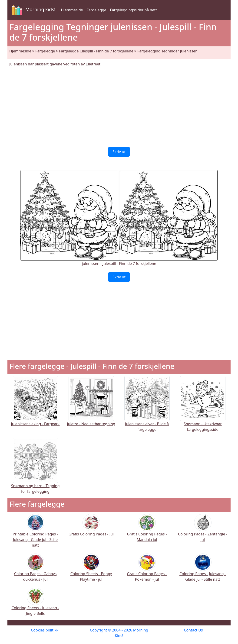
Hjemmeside (72, 10)
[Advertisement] (119, 107)
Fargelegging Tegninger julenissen (167, 51)
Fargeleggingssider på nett (133, 10)
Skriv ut (119, 152)
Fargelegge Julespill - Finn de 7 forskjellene (96, 51)
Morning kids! (33, 10)
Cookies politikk (45, 630)
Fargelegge (96, 10)
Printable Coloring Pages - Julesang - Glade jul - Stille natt (35, 533)
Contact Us (193, 630)
